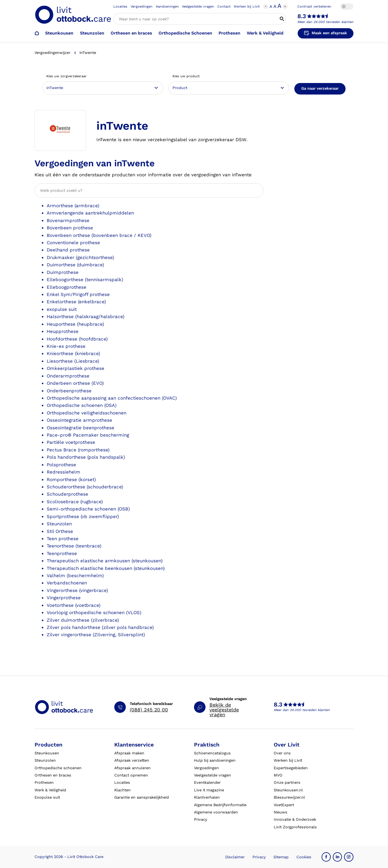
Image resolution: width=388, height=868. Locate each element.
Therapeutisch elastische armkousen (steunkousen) (105, 561)
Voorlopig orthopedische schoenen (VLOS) (94, 613)
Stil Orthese (60, 531)
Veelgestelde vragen (198, 7)
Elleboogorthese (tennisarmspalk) (85, 280)
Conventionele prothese (73, 243)
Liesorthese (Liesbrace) (73, 361)
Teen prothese (63, 539)
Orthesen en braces (131, 33)
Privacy (201, 819)
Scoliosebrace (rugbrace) (75, 502)
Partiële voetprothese (71, 442)
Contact (224, 7)
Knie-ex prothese (66, 346)
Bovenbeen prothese (70, 228)
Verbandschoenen (67, 583)
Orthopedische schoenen (58, 768)
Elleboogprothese (67, 287)
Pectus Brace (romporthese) (78, 450)
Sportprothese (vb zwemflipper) (83, 517)
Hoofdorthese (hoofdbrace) (77, 339)
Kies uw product (186, 76)
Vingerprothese (64, 598)
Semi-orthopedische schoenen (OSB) (88, 509)
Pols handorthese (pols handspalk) (86, 457)
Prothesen (229, 33)
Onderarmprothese (68, 376)
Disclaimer (235, 857)
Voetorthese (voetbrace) (74, 605)
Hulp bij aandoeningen (215, 760)
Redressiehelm (64, 472)
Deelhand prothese (68, 250)
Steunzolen (92, 33)
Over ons (282, 753)
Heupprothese (63, 331)
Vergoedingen (142, 7)
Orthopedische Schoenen (185, 33)
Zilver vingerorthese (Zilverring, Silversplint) (96, 635)
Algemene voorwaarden (216, 812)
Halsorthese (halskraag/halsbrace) (85, 317)
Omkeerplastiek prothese (75, 368)
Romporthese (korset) (71, 480)
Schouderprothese (67, 494)
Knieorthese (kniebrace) (73, 354)
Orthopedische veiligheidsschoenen (87, 413)
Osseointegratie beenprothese (80, 428)
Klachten (122, 790)
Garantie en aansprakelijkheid (142, 797)
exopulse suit (62, 309)
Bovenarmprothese (68, 221)
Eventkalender (207, 782)
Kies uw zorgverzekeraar (67, 76)
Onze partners (287, 782)
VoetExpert (284, 805)
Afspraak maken (129, 753)
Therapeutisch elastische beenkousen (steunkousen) (106, 568)
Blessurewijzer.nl (289, 797)
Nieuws (281, 812)
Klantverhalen (207, 797)
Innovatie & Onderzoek (295, 819)
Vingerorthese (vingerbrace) (77, 590)
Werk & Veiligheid (265, 33)
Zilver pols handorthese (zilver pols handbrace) (100, 627)
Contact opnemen (131, 775)
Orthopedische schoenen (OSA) (82, 405)
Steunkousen (59, 33)
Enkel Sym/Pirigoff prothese (78, 294)
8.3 (302, 16)
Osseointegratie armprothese (79, 420)
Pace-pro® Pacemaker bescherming (88, 435)
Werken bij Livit (247, 7)
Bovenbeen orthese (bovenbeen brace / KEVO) (99, 235)
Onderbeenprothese (69, 391)
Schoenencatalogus (212, 753)
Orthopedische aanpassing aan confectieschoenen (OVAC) (112, 398)
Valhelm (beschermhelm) (75, 576)
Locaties (120, 7)
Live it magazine (209, 790)
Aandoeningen (167, 7)
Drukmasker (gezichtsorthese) (80, 258)
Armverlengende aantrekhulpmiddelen (90, 213)
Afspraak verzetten (132, 760)
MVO (278, 775)
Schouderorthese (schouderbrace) (85, 487)
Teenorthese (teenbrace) (74, 546)
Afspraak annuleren (132, 768)
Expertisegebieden (291, 768)
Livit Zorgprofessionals (295, 827)
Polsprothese (61, 465)
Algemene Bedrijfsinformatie (220, 805)
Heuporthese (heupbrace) (75, 324)
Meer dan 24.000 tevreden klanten (325, 22)
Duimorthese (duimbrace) (75, 265)
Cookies (304, 857)
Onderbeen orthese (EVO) (75, 383)
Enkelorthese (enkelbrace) (76, 302)
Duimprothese (63, 272)
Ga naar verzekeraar (320, 88)
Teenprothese (62, 554)
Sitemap (281, 857)
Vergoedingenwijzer (52, 53)
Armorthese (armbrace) (73, 206)
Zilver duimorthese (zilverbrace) (83, 620)
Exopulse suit (47, 797)
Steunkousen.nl (288, 790)
